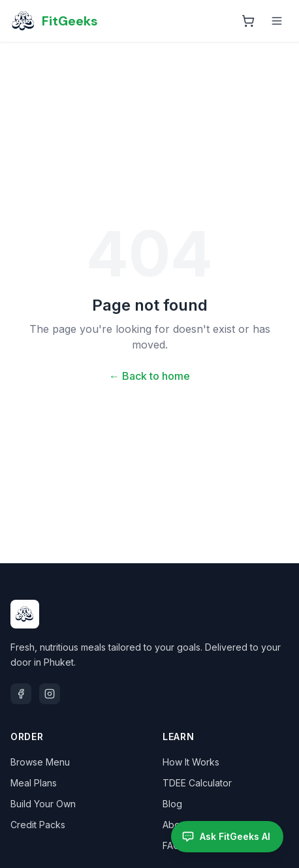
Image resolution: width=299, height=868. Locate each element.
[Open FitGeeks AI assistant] (227, 837)
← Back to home (149, 376)
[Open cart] (248, 21)
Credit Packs (38, 825)
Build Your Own (43, 804)
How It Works (191, 762)
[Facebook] (21, 694)
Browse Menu (40, 762)
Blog (172, 804)
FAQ (171, 845)
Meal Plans (34, 783)
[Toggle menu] (277, 21)
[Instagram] (50, 694)
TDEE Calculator (197, 783)
